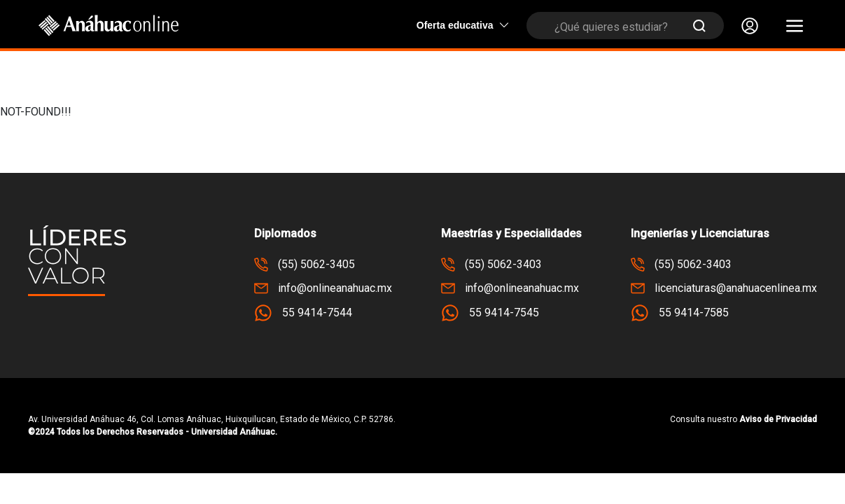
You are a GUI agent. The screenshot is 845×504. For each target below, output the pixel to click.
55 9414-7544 (303, 313)
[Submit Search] (699, 26)
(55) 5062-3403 (491, 265)
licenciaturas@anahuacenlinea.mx (724, 288)
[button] (795, 26)
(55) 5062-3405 (305, 265)
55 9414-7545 (490, 313)
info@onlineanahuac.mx (323, 288)
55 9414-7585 (680, 313)
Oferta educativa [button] (463, 25)
